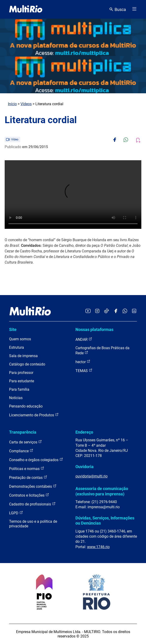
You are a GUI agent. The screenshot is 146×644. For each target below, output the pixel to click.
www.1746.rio (98, 547)
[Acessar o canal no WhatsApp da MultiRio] (125, 311)
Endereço (84, 432)
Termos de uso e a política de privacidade (33, 524)
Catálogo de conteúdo (27, 364)
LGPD (16, 513)
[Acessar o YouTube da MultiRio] (88, 311)
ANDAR (84, 339)
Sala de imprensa (23, 356)
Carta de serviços (25, 442)
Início (12, 104)
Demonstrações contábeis (33, 486)
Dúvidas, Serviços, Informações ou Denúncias (105, 520)
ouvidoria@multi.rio (92, 476)
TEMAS (84, 371)
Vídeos (26, 104)
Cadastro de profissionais (32, 504)
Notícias (16, 398)
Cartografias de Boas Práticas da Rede (102, 350)
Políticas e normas (27, 468)
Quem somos (20, 339)
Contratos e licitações (29, 495)
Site (13, 329)
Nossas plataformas (94, 329)
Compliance (21, 451)
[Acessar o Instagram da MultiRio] (97, 311)
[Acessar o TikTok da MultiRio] (107, 311)
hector (83, 362)
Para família (19, 389)
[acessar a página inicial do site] (26, 9)
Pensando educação (26, 406)
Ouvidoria (85, 467)
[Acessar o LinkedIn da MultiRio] (134, 311)
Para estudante (22, 381)
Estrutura (17, 347)
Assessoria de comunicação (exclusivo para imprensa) (102, 491)
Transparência (23, 432)
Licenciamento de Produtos (34, 415)
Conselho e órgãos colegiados (36, 460)
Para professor (21, 373)
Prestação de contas (28, 477)
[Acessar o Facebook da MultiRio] (116, 311)
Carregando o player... (73, 195)
